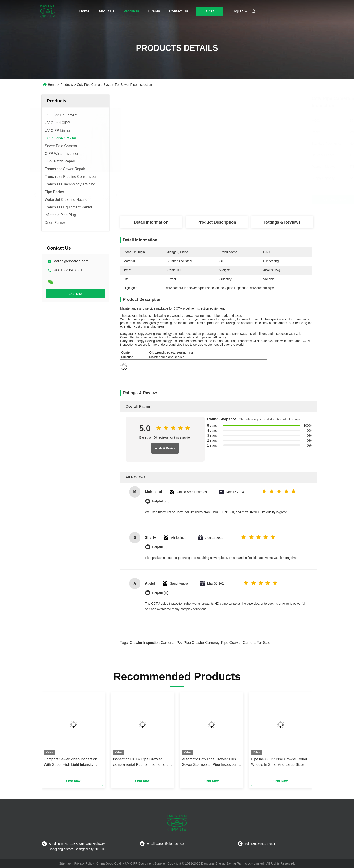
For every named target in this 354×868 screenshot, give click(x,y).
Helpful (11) (160, 593)
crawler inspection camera (152, 643)
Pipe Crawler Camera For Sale (246, 643)
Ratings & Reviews (282, 222)
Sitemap (65, 863)
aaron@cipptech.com (71, 261)
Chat (210, 11)
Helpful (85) (161, 501)
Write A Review (165, 448)
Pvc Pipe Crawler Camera (197, 643)
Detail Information (151, 222)
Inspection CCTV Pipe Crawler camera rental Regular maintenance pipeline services (142, 762)
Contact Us (179, 11)
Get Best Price (243, 199)
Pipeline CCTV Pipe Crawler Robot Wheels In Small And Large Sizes (279, 762)
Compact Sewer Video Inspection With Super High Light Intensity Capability (70, 762)
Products (131, 11)
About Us (106, 11)
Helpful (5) (160, 547)
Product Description (217, 222)
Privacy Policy (84, 863)
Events (154, 11)
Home (84, 11)
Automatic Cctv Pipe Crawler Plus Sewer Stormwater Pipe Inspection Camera (210, 762)
